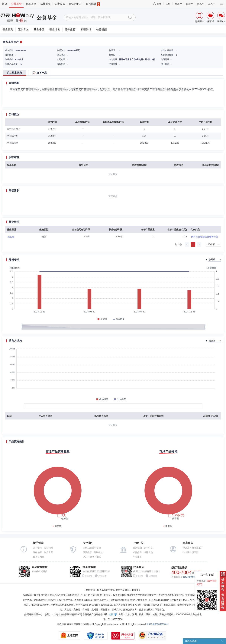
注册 (168, 4)
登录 (159, 4)
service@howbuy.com (194, 577)
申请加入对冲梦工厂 (193, 548)
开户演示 (37, 548)
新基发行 (86, 29)
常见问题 (48, 548)
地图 (111, 614)
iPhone (89, 576)
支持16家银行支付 (92, 548)
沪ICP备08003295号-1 (158, 624)
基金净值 (39, 29)
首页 (5, 4)
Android (102, 576)
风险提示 (87, 552)
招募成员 (148, 552)
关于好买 (148, 548)
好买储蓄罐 (89, 567)
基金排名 (55, 29)
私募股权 (45, 4)
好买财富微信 (40, 567)
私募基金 (31, 4)
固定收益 (60, 4)
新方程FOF (76, 4)
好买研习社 (39, 557)
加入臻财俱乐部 (191, 552)
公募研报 (102, 29)
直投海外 (93, 4)
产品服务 (137, 557)
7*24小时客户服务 (92, 557)
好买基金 (139, 567)
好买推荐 (70, 29)
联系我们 (137, 548)
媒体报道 (137, 552)
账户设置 (48, 552)
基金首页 (8, 29)
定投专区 (23, 29)
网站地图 (37, 552)
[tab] (16, 73)
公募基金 (16, 4)
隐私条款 (98, 552)
